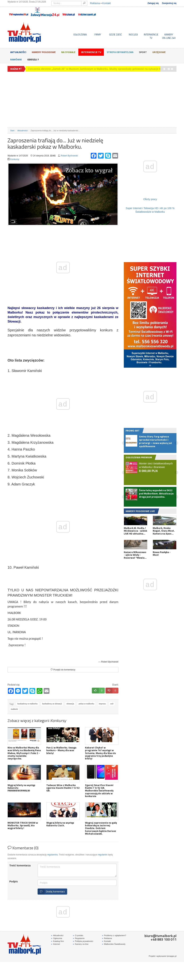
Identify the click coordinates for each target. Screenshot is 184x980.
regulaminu (53, 855)
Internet (56, 944)
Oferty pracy (150, 199)
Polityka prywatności (83, 941)
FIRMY (98, 35)
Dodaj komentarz (51, 892)
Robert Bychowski (69, 156)
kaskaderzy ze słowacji (52, 704)
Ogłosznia (57, 938)
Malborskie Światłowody (114, 944)
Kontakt (106, 3)
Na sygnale (68, 52)
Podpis (14, 881)
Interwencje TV (91, 52)
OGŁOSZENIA (80, 35)
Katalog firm (58, 941)
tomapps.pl (172, 956)
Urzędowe (159, 52)
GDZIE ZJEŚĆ (115, 35)
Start (12, 131)
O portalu (78, 935)
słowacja (70, 704)
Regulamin (79, 938)
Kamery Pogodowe (44, 52)
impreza (102, 704)
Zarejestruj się (169, 3)
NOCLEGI (133, 35)
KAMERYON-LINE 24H (169, 36)
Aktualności (18, 52)
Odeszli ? (33, 59)
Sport (143, 52)
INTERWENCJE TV (151, 36)
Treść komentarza (20, 865)
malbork (14, 709)
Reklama (95, 3)
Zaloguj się (153, 3)
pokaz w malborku (86, 704)
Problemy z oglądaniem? (114, 935)
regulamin (103, 855)
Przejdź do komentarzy (63, 670)
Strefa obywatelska (120, 52)
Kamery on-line (81, 944)
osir (112, 704)
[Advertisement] (92, 100)
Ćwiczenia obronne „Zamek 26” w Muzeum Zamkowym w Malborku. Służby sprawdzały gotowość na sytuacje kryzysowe (100, 69)
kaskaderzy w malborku (27, 704)
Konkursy (15, 159)
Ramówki (16, 59)
